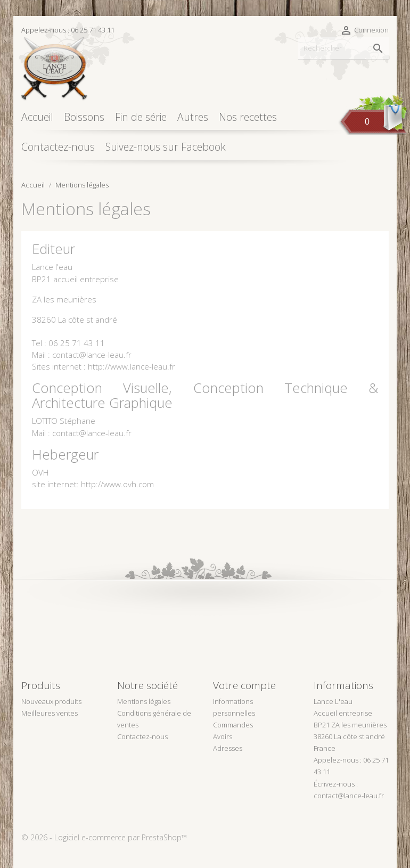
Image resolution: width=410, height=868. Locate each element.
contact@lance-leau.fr (349, 796)
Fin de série (141, 117)
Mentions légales (144, 701)
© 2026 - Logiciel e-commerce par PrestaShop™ (104, 837)
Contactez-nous (58, 147)
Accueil (37, 117)
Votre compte (244, 685)
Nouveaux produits (51, 701)
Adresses (228, 748)
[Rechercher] (343, 48)
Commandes (233, 725)
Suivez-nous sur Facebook (166, 147)
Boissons (84, 117)
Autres (193, 117)
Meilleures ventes (50, 713)
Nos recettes (248, 117)
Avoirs (223, 736)
